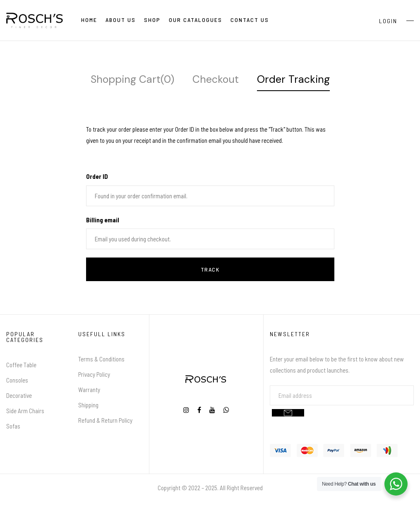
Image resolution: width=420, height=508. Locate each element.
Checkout (216, 79)
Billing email (103, 220)
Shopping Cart (132, 79)
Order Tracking (293, 79)
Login (388, 21)
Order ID (97, 176)
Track (210, 269)
